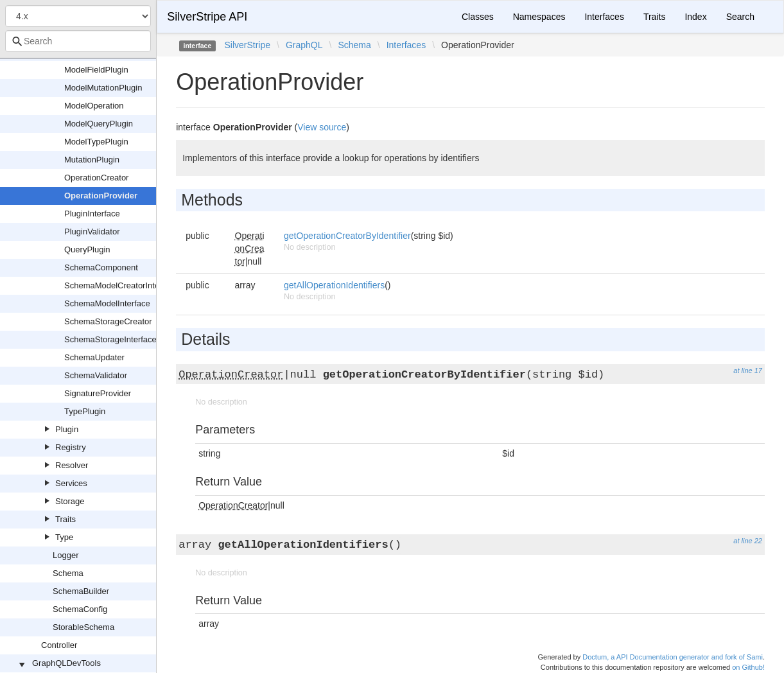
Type (64, 537)
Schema (68, 573)
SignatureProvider (98, 393)
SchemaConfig (80, 609)
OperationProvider (101, 196)
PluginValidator (92, 232)
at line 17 (748, 371)
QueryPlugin (87, 249)
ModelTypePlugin (96, 142)
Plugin (67, 429)
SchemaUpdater (94, 357)
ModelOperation (94, 106)
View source (322, 127)
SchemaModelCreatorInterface (121, 285)
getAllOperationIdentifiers (334, 285)
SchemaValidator (96, 375)
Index (695, 17)
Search (740, 17)
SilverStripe (247, 45)
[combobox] (78, 41)
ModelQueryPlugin (99, 124)
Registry (71, 447)
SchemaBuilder (81, 591)
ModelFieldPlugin (96, 70)
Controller (59, 645)
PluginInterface (92, 214)
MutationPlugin (92, 160)
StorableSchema (83, 627)
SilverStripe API (207, 17)
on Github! (748, 667)
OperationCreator (96, 178)
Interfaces (604, 17)
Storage (70, 501)
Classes (478, 17)
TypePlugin (85, 411)
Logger (65, 555)
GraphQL (304, 45)
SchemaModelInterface (107, 303)
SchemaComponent (101, 267)
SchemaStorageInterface (110, 339)
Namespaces (539, 17)
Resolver (72, 465)
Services (71, 483)
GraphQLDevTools (66, 663)
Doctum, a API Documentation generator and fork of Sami (673, 657)
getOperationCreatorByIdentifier (347, 236)
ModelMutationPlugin (103, 88)
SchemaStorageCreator (108, 321)
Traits (65, 519)
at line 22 (748, 541)
